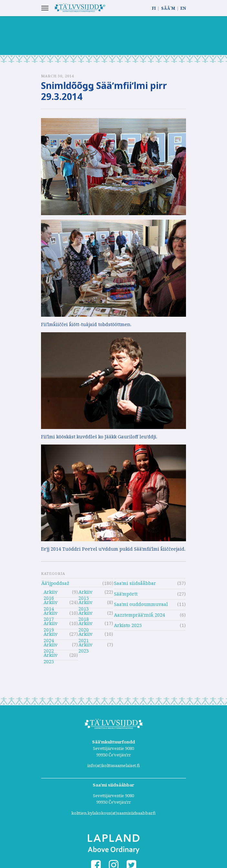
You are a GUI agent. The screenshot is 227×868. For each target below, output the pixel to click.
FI (154, 8)
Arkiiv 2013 (85, 603)
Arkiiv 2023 (85, 646)
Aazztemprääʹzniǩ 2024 (139, 615)
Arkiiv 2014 (51, 603)
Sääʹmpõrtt (126, 594)
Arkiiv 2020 (85, 624)
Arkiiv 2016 (51, 593)
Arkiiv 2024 (51, 635)
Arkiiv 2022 (51, 646)
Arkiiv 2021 (85, 635)
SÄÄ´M (168, 8)
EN (183, 8)
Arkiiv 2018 (85, 614)
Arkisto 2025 (128, 625)
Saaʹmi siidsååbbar (135, 583)
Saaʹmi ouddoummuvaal (141, 604)
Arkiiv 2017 (51, 614)
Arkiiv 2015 (85, 593)
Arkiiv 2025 (51, 656)
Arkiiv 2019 (51, 624)
